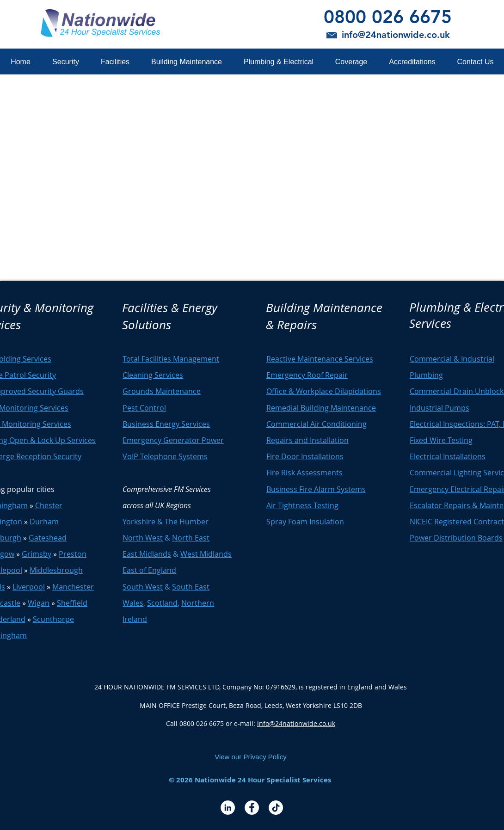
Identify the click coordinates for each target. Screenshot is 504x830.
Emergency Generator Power (173, 440)
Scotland (162, 603)
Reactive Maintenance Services (320, 359)
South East (191, 587)
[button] (65, 62)
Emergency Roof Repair (307, 375)
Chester (49, 505)
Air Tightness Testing (302, 505)
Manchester (73, 587)
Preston (73, 554)
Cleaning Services (153, 375)
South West (143, 587)
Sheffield (72, 603)
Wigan (39, 603)
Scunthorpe (53, 619)
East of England (149, 570)
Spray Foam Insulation (305, 522)
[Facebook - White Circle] (252, 808)
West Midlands (206, 554)
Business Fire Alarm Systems (316, 489)
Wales (133, 603)
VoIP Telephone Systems (165, 456)
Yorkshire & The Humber (166, 522)
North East (191, 538)
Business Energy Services (166, 424)
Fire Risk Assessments (304, 473)
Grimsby (37, 554)
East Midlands (147, 554)
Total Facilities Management (171, 359)
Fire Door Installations (305, 456)
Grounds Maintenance (162, 391)
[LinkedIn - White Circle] (228, 808)
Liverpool (29, 587)
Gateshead (48, 538)
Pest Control (144, 408)
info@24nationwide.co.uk (296, 723)
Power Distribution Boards (456, 538)
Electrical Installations (448, 456)
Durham (44, 522)
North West (143, 538)
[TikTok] (276, 808)
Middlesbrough (56, 570)
